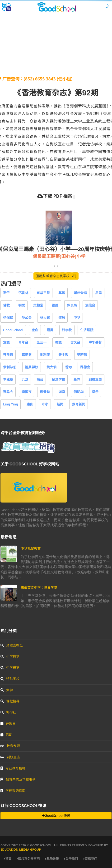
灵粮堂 (38, 305)
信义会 (75, 342)
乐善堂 (45, 392)
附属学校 (32, 367)
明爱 (22, 305)
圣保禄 (8, 318)
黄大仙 (51, 367)
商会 (40, 379)
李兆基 (8, 379)
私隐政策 (52, 859)
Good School (13, 330)
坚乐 (95, 392)
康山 (30, 404)
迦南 (62, 392)
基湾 (62, 293)
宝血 (35, 330)
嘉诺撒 (27, 355)
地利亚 (45, 355)
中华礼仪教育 (31, 549)
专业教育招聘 (13, 768)
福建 (55, 305)
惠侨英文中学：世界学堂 (39, 588)
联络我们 (90, 859)
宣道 (6, 342)
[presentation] (54, 266)
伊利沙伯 (10, 367)
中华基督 (95, 342)
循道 (58, 342)
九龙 (25, 379)
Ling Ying (11, 404)
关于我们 (71, 859)
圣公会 (27, 318)
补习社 (8, 712)
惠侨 (6, 293)
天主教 (63, 355)
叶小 (45, 404)
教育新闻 (79, 404)
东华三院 (43, 293)
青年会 (23, 342)
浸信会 (90, 305)
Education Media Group (21, 849)
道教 (62, 318)
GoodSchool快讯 (56, 816)
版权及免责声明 (28, 859)
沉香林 (23, 293)
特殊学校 (10, 679)
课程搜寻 (10, 701)
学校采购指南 (13, 791)
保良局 (72, 305)
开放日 (8, 355)
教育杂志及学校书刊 (18, 779)
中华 (77, 318)
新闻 (60, 404)
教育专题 (10, 746)
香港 (68, 367)
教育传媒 (21, 256)
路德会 (85, 367)
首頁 (8, 859)
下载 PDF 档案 (57, 196)
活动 (6, 735)
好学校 (67, 330)
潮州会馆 (80, 293)
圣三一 (42, 342)
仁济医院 (87, 330)
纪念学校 (58, 379)
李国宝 (27, 392)
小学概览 (10, 656)
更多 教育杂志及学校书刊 (56, 276)
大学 (7, 690)
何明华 (79, 392)
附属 (50, 330)
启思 (98, 293)
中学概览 (10, 668)
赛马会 (8, 392)
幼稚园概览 (12, 645)
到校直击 (95, 379)
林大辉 (45, 318)
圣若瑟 (82, 355)
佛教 (6, 305)
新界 (77, 379)
